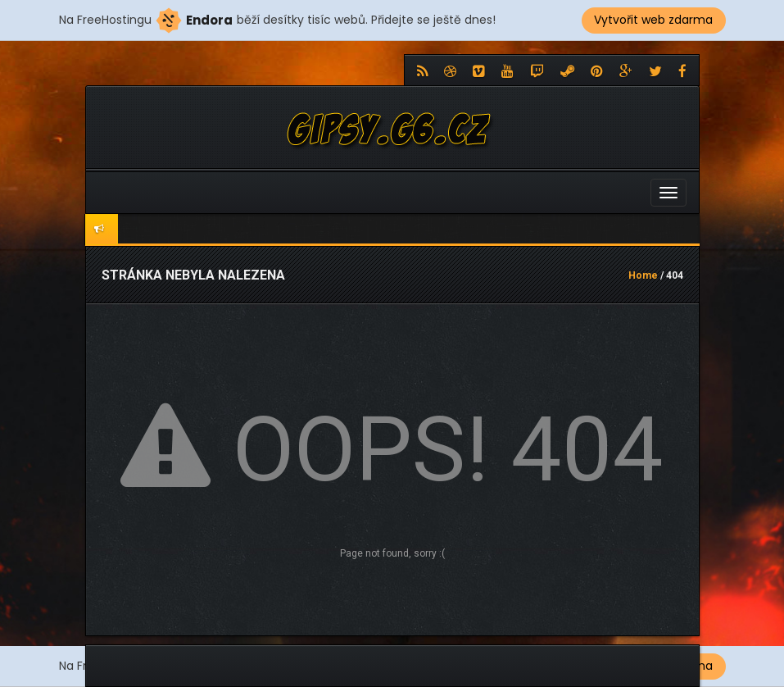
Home (643, 275)
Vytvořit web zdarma (653, 20)
